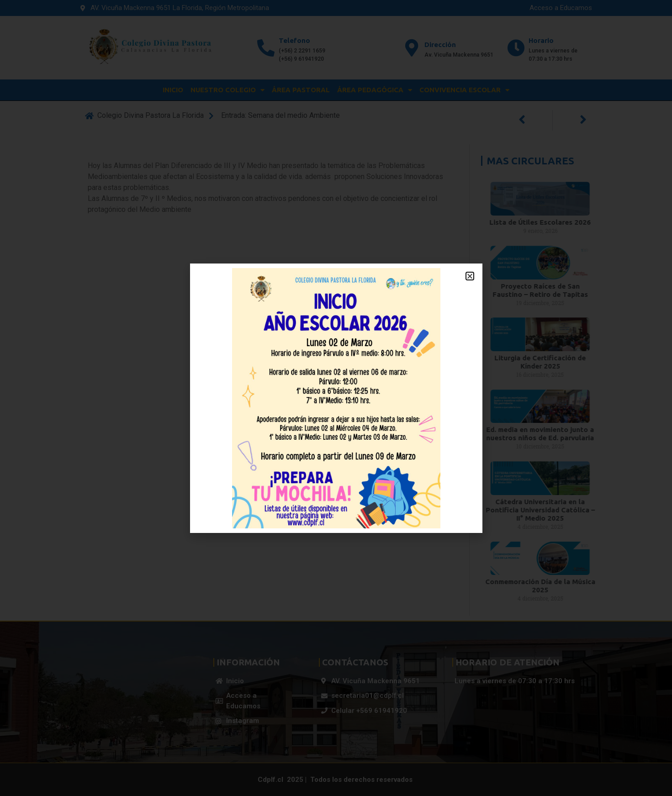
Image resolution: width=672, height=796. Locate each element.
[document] (336, 398)
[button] (470, 276)
